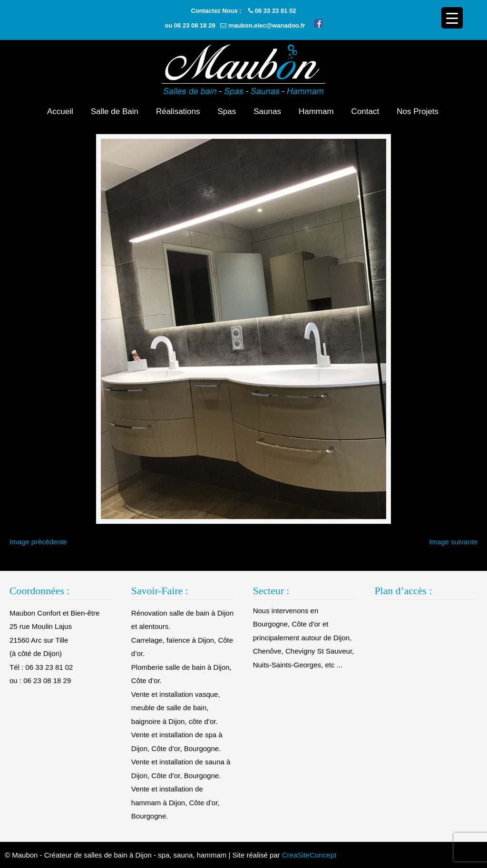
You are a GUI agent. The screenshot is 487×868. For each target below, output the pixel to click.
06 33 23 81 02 (276, 11)
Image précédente (38, 542)
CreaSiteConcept (309, 855)
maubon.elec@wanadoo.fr (267, 25)
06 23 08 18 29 (195, 25)
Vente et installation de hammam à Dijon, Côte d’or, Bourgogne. (175, 802)
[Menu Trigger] (452, 18)
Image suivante (453, 542)
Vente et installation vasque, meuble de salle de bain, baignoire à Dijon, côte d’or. (176, 708)
